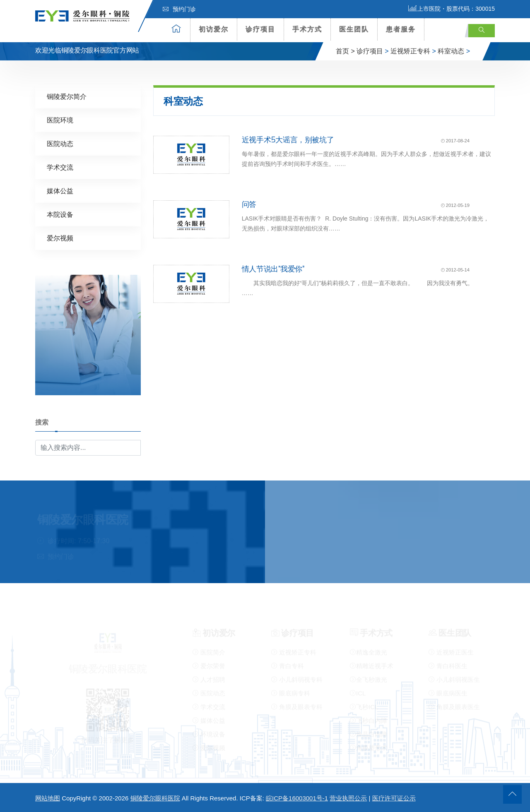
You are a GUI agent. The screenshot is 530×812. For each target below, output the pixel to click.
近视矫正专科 (410, 51)
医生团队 (354, 29)
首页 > (345, 51)
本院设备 (60, 214)
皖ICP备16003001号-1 (297, 798)
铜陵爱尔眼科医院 (155, 798)
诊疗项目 (260, 29)
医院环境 (60, 120)
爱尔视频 (60, 238)
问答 (249, 204)
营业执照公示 (348, 798)
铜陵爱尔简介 (67, 96)
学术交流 (60, 167)
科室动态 (451, 51)
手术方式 (307, 29)
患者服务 (401, 29)
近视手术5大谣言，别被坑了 (288, 139)
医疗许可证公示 (394, 798)
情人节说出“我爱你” (273, 269)
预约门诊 (179, 9)
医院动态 (60, 143)
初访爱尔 (214, 29)
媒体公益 (60, 191)
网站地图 (48, 798)
